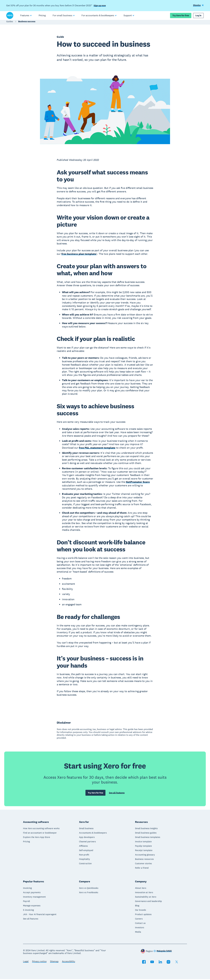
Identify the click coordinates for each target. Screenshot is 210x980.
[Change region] (163, 952)
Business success (27, 23)
